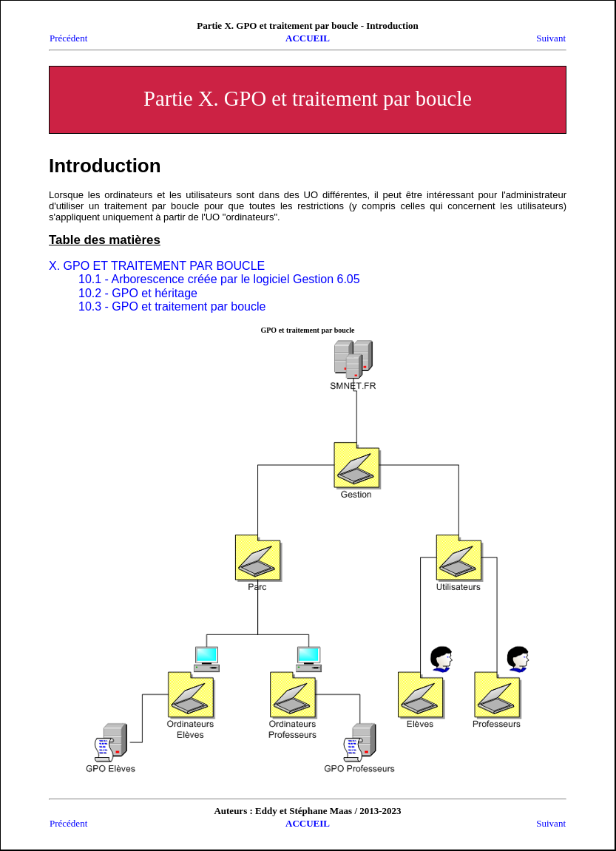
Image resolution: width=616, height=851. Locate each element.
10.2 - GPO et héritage (138, 293)
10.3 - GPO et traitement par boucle (172, 306)
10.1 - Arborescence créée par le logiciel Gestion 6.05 (219, 279)
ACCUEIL (308, 38)
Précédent (68, 38)
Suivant (551, 38)
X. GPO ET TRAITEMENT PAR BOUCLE (157, 266)
